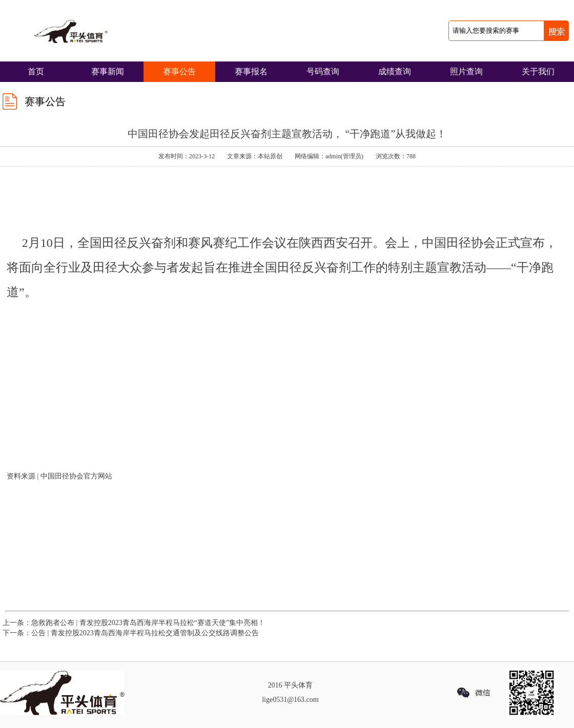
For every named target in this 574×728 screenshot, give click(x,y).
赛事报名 (251, 71)
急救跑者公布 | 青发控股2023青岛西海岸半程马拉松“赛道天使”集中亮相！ (148, 623)
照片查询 (466, 71)
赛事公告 (179, 71)
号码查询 (323, 71)
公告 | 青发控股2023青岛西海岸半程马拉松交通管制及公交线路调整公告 (145, 633)
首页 (36, 71)
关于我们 (538, 71)
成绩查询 (395, 71)
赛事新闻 (108, 71)
